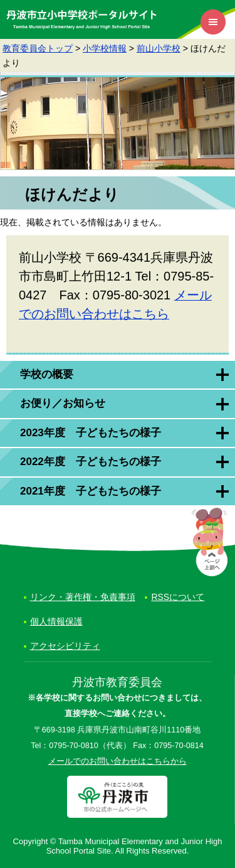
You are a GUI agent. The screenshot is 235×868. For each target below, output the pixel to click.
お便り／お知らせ (63, 403)
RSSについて (178, 597)
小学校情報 (105, 48)
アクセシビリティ (65, 646)
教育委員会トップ (38, 48)
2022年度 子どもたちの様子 (91, 462)
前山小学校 (159, 48)
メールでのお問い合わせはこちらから (118, 761)
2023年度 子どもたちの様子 (91, 433)
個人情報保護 (56, 621)
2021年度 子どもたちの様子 (91, 491)
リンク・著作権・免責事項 (83, 597)
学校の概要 (47, 374)
